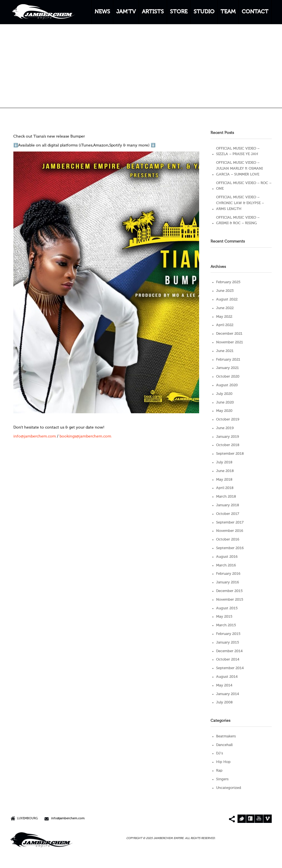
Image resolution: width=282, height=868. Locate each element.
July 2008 (224, 702)
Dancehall (224, 745)
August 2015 (227, 608)
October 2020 (228, 377)
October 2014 (228, 660)
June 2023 (225, 291)
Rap (219, 771)
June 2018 (225, 471)
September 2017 (230, 523)
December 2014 (229, 651)
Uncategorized (229, 788)
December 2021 (229, 334)
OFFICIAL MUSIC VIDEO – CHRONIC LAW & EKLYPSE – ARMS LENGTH (240, 203)
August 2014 (227, 677)
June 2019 (225, 428)
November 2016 (230, 531)
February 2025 (228, 282)
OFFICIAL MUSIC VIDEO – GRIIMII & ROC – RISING (238, 221)
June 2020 (225, 403)
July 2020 (224, 394)
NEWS (102, 12)
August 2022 (227, 299)
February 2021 (228, 360)
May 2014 (224, 685)
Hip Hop (223, 762)
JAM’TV (126, 12)
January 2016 (227, 582)
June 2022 (225, 308)
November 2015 (230, 600)
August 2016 (227, 557)
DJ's (220, 753)
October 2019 (228, 420)
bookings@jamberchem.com (85, 436)
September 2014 (230, 668)
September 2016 (230, 548)
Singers (222, 779)
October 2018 (228, 445)
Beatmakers (226, 736)
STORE (179, 12)
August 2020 (227, 385)
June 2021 (225, 351)
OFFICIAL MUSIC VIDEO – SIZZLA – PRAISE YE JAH (238, 151)
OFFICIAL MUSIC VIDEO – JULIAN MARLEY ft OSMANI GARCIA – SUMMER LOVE (239, 169)
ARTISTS (153, 12)
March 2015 (226, 625)
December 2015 (229, 591)
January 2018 (227, 505)
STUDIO (204, 12)
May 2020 (224, 411)
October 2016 (228, 540)
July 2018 (224, 462)
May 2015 (224, 617)
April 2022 (225, 325)
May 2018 (224, 480)
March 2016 (226, 565)
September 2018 (230, 454)
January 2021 (227, 368)
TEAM (228, 12)
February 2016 (228, 574)
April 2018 (225, 488)
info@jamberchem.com (35, 436)
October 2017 (228, 514)
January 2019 (227, 437)
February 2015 (228, 634)
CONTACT (255, 12)
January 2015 (228, 643)
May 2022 (224, 317)
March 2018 (226, 497)
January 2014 (227, 694)
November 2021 (230, 342)
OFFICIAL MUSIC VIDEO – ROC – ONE (244, 186)
